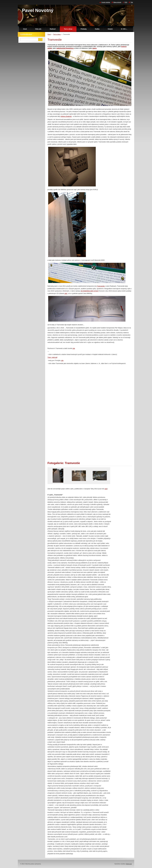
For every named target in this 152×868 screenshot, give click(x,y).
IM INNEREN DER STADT (90, 291)
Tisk (132, 2)
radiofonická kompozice (65, 48)
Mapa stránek (117, 2)
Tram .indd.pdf (52, 357)
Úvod (49, 34)
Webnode (129, 864)
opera (94, 48)
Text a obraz (57, 34)
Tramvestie (101, 286)
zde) (66, 293)
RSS (126, 2)
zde (74, 348)
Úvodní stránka (106, 2)
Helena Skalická (66, 116)
